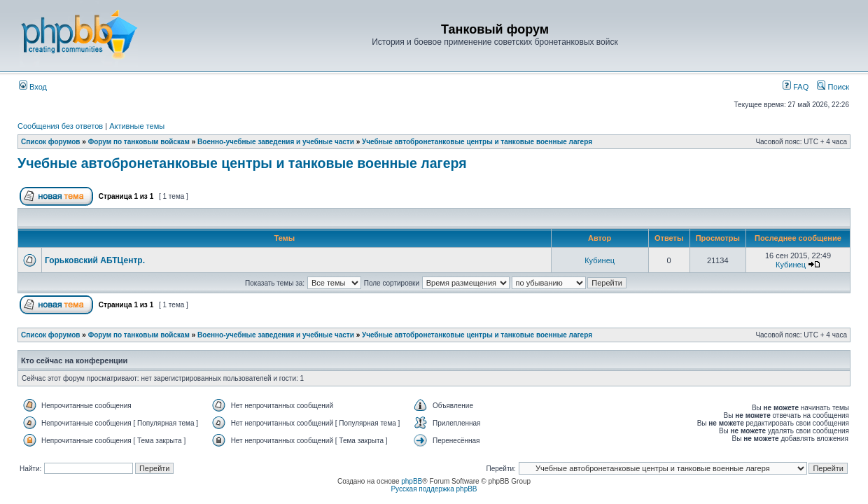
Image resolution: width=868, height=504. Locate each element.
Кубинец (600, 260)
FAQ (796, 87)
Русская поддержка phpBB (434, 489)
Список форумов (51, 142)
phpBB (412, 481)
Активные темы (137, 126)
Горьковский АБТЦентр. (95, 260)
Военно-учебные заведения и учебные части (276, 142)
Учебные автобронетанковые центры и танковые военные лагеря (477, 142)
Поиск (833, 87)
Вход (33, 87)
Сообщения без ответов (60, 126)
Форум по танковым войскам (139, 142)
